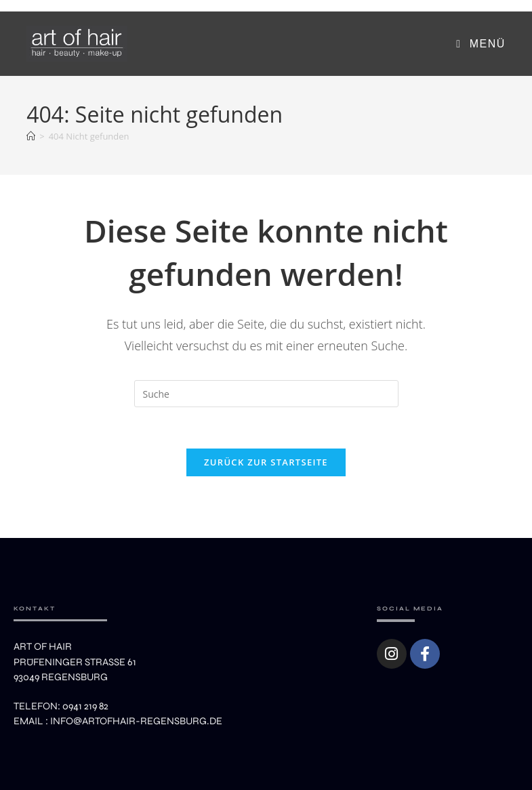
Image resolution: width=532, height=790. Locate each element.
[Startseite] (31, 136)
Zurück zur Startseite (266, 462)
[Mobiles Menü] (480, 44)
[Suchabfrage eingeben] (266, 394)
